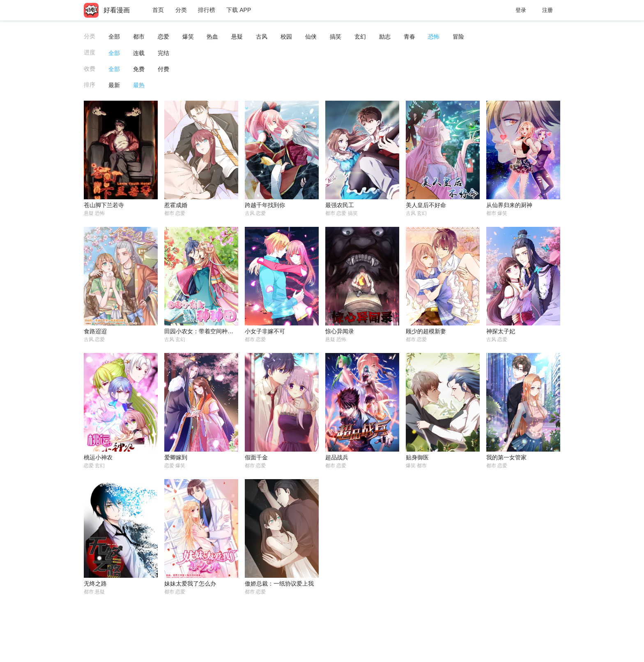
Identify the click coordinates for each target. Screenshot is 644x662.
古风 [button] (262, 37)
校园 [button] (286, 37)
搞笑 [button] (336, 37)
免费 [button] (139, 69)
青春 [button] (409, 37)
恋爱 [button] (163, 37)
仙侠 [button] (311, 37)
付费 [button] (163, 69)
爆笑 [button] (188, 37)
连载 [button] (139, 53)
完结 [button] (163, 53)
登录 (521, 10)
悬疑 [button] (237, 37)
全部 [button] (114, 37)
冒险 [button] (458, 37)
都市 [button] (139, 37)
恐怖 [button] (434, 37)
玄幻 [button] (360, 37)
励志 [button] (385, 37)
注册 (547, 10)
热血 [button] (212, 37)
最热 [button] (139, 85)
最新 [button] (114, 85)
